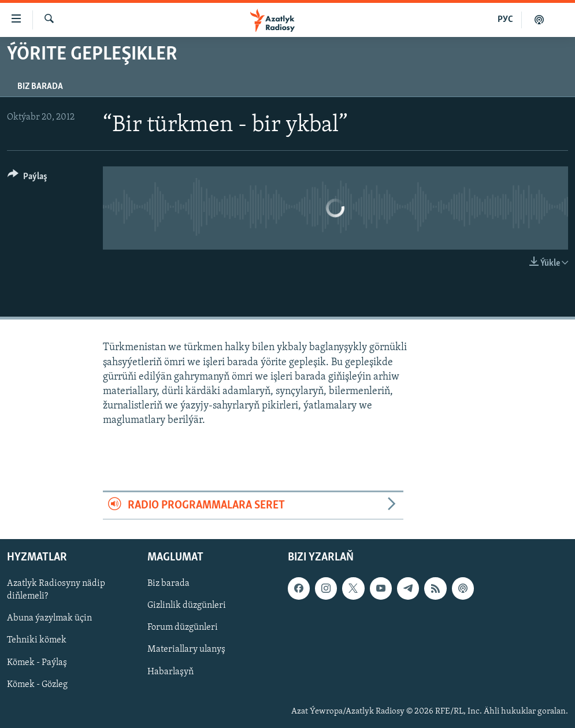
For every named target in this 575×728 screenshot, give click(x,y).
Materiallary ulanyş (186, 649)
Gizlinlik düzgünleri (187, 606)
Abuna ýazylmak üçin (49, 618)
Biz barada (40, 87)
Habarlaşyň (170, 671)
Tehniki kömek (37, 640)
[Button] (27, 178)
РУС (505, 20)
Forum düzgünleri (183, 627)
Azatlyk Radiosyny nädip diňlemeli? (56, 590)
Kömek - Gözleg (37, 684)
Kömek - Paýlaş (37, 662)
